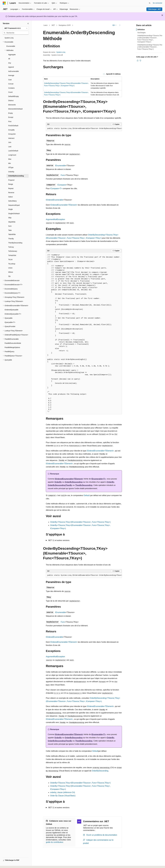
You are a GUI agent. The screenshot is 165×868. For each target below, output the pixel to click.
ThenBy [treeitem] (11, 239)
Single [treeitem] (10, 209)
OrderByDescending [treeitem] (16, 176)
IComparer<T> (56, 188)
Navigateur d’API (65, 25)
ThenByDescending (84, 485)
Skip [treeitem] (10, 218)
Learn (46, 25)
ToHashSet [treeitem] (12, 255)
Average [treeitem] (11, 75)
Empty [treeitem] (11, 113)
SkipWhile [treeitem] (12, 222)
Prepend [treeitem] (11, 180)
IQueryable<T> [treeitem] (10, 322)
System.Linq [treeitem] (9, 38)
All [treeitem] (9, 59)
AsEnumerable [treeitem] (14, 71)
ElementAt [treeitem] (12, 105)
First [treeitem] (10, 121)
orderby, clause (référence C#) (63, 792)
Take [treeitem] (10, 230)
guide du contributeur (54, 842)
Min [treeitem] (10, 163)
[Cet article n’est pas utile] (140, 61)
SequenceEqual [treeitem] (14, 205)
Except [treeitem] (11, 117)
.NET (53, 25)
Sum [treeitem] (10, 226)
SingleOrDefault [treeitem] (14, 214)
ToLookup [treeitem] (12, 264)
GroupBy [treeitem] (11, 130)
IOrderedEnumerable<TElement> (64, 205)
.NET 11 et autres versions (59, 540)
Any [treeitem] (10, 63)
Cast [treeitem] (10, 80)
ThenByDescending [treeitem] (15, 243)
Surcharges (142, 33)
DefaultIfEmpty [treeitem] (14, 96)
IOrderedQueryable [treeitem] (11, 310)
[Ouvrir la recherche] (150, 3)
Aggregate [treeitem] (12, 55)
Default (87, 495)
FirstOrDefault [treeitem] (13, 126)
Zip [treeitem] (9, 276)
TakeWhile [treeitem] (12, 234)
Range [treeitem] (11, 184)
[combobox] (16, 28)
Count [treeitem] (10, 92)
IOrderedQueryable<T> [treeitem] (13, 314)
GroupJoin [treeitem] (12, 134)
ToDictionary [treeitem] (13, 251)
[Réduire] (28, 23)
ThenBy (69, 485)
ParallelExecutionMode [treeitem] (13, 343)
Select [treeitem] (10, 197)
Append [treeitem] (11, 67)
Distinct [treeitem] (11, 101)
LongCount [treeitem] (12, 155)
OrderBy (58, 482)
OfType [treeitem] (11, 167)
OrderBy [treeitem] (11, 172)
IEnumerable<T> (99, 479)
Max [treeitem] (10, 159)
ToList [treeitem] (10, 259)
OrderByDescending (74, 482)
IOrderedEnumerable (54, 200)
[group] (84, 129)
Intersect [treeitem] (11, 138)
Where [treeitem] (11, 272)
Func (63, 175)
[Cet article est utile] (138, 61)
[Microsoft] (4, 3)
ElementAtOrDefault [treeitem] (15, 109)
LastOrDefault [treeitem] (13, 151)
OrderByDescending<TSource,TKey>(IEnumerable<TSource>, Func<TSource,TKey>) (150, 47)
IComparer (62, 185)
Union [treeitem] (10, 268)
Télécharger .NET (154, 9)
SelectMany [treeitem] (12, 201)
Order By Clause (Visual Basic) (63, 796)
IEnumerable (60, 166)
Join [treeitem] (10, 142)
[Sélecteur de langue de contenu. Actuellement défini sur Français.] (8, 864)
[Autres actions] (120, 25)
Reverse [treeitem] (11, 193)
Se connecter (158, 3)
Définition (141, 30)
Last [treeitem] (10, 147)
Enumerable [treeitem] (11, 46)
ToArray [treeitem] (11, 247)
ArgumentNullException (55, 219)
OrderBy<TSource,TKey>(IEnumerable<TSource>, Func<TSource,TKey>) (80, 522)
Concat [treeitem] (11, 84)
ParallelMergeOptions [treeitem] (12, 347)
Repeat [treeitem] (11, 188)
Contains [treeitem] (11, 88)
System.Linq (61, 52)
